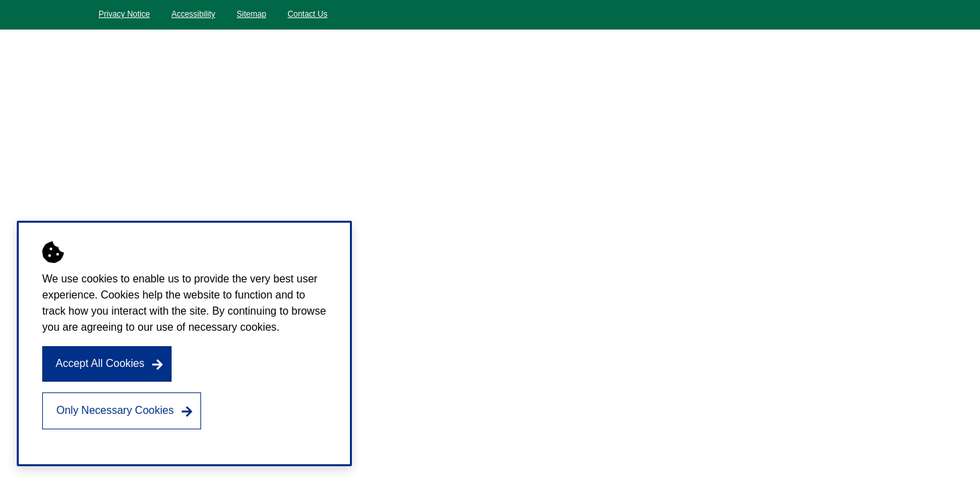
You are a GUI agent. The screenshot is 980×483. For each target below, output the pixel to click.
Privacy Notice (124, 14)
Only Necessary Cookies (115, 410)
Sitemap (251, 14)
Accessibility (193, 14)
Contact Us (307, 14)
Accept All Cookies (100, 363)
